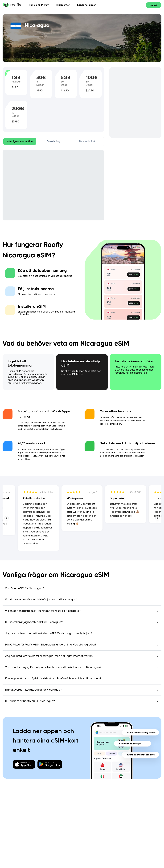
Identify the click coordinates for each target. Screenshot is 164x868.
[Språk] (140, 5)
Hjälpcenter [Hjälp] (63, 5)
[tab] (20, 141)
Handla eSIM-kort (39, 5)
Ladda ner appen (87, 5)
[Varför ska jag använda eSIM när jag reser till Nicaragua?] (82, 600)
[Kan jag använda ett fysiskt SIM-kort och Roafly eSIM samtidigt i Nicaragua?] (82, 679)
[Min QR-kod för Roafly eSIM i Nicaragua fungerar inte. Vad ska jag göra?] (82, 645)
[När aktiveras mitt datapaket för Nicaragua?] (82, 690)
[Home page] (14, 5)
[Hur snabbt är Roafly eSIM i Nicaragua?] (82, 701)
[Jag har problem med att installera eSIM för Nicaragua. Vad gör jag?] (82, 634)
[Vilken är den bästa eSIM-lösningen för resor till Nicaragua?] (82, 611)
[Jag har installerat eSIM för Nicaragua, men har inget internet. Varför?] (82, 656)
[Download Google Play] (50, 764)
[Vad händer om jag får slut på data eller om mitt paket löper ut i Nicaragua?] (82, 668)
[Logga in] (154, 5)
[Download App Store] (24, 764)
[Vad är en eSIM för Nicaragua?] (82, 589)
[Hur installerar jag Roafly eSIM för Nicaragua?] (82, 622)
